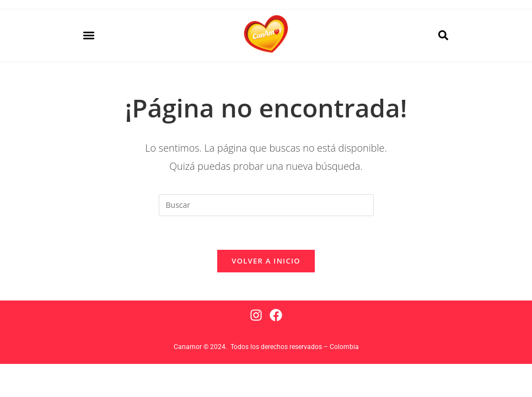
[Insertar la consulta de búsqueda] (266, 205)
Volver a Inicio (266, 261)
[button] (88, 36)
